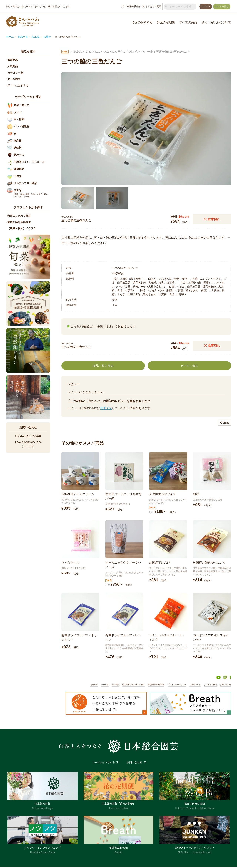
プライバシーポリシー (173, 685)
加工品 (36, 37)
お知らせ (83, 685)
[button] (78, 197)
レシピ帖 (94, 685)
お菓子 (47, 37)
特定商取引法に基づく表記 (125, 685)
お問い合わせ (225, 685)
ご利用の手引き (129, 7)
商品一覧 (23, 37)
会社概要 (106, 685)
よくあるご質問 (150, 7)
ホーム (10, 37)
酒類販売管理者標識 (150, 685)
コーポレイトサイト (103, 763)
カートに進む (189, 365)
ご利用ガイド (192, 685)
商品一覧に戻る (103, 365)
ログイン (106, 407)
